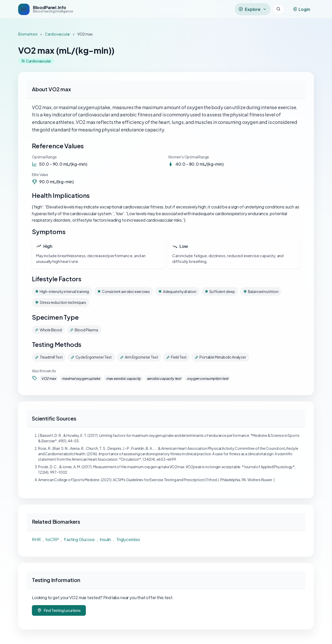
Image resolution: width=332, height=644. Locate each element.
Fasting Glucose (79, 539)
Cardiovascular (58, 34)
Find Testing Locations (59, 610)
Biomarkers (28, 34)
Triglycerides (128, 539)
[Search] (278, 9)
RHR (36, 539)
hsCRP (52, 539)
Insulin (105, 539)
